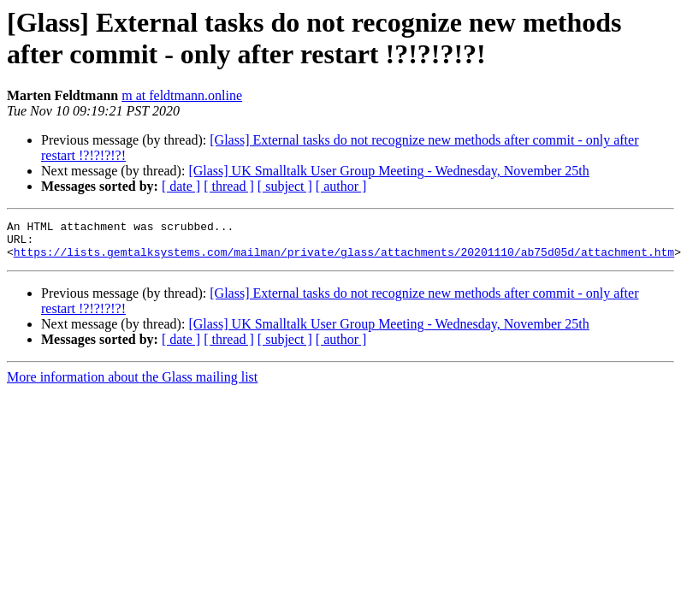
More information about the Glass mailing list (132, 385)
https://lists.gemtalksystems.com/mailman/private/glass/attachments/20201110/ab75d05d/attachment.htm (344, 259)
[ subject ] (285, 186)
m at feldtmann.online (182, 95)
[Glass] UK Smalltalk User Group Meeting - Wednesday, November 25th (388, 171)
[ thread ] (229, 186)
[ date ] (181, 186)
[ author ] (341, 186)
